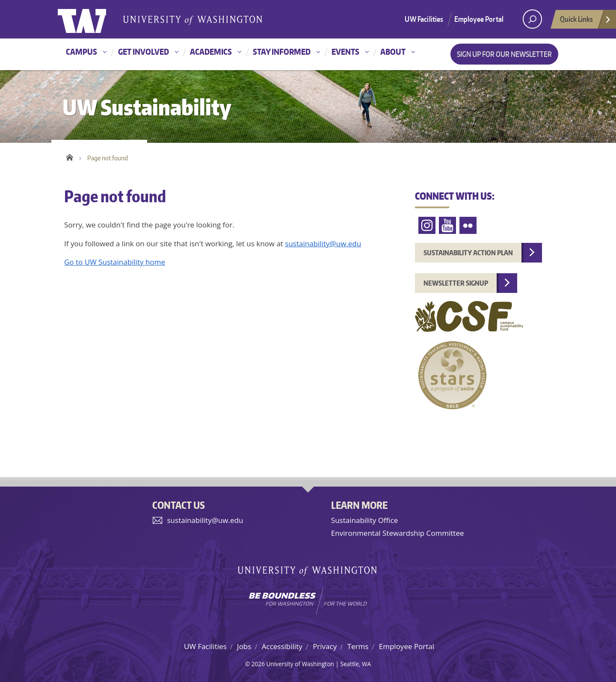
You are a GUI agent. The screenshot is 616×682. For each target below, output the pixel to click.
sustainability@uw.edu (323, 244)
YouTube (447, 226)
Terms (358, 646)
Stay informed (282, 52)
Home (70, 156)
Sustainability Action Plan (468, 253)
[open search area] (532, 19)
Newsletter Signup (456, 283)
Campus (81, 52)
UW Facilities (424, 19)
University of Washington (93, 19)
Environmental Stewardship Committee (398, 533)
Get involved (144, 52)
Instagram (427, 226)
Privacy (325, 646)
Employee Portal (479, 19)
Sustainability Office (364, 520)
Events (345, 52)
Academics (211, 52)
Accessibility (282, 646)
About (393, 52)
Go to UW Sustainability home (115, 262)
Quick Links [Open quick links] (586, 21)
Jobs (244, 646)
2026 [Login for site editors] (258, 664)
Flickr (468, 226)
